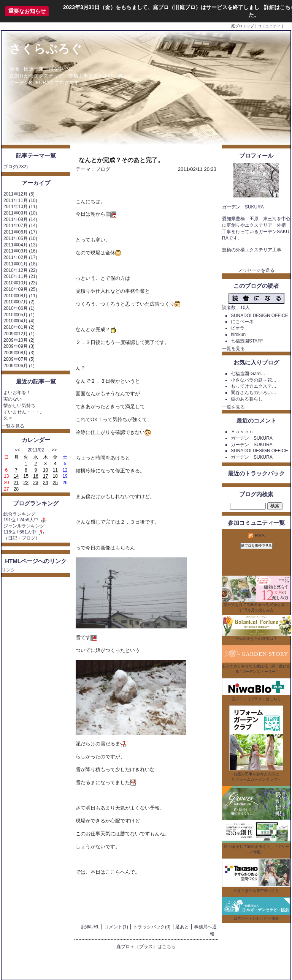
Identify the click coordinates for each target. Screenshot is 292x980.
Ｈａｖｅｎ (242, 432)
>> (54, 450)
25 (55, 483)
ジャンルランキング (24, 526)
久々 (8, 418)
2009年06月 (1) (19, 366)
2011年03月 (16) (20, 251)
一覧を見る (13, 426)
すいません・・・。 (24, 412)
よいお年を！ (17, 393)
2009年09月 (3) (19, 346)
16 (36, 476)
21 (16, 483)
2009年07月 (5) (19, 359)
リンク (8, 570)
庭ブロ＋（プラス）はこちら (146, 947)
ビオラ (238, 328)
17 (45, 476)
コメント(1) (116, 927)
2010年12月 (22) (20, 270)
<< (17, 450)
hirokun (238, 335)
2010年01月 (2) (19, 327)
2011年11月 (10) (20, 200)
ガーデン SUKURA (252, 438)
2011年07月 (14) (20, 226)
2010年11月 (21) (20, 276)
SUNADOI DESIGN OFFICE (259, 316)
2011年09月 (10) (20, 213)
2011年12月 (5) (19, 194)
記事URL (90, 927)
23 (36, 483)
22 (26, 483)
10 (45, 470)
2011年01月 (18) (20, 264)
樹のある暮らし (247, 399)
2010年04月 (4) (19, 321)
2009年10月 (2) (19, 340)
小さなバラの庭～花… (254, 380)
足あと (182, 927)
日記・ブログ (22, 538)
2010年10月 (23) (20, 283)
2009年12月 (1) (19, 334)
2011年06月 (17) (20, 232)
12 (65, 470)
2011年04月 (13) (20, 245)
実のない (13, 399)
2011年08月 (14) (20, 219)
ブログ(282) (16, 167)
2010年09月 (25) (20, 289)
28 (16, 489)
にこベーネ (242, 322)
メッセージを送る (256, 270)
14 (16, 476)
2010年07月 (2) (19, 302)
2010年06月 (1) (19, 308)
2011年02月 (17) (20, 257)
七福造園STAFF (247, 341)
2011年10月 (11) (20, 207)
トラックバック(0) (152, 927)
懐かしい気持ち (19, 406)
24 (45, 483)
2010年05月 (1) (19, 315)
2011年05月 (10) (20, 238)
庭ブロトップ (243, 26)
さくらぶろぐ (46, 49)
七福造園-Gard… (248, 374)
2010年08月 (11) (20, 296)
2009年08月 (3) (19, 353)
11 (55, 470)
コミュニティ (269, 26)
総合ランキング (19, 514)
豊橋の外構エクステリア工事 (252, 250)
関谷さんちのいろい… (254, 393)
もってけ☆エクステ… (254, 386)
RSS (256, 536)
